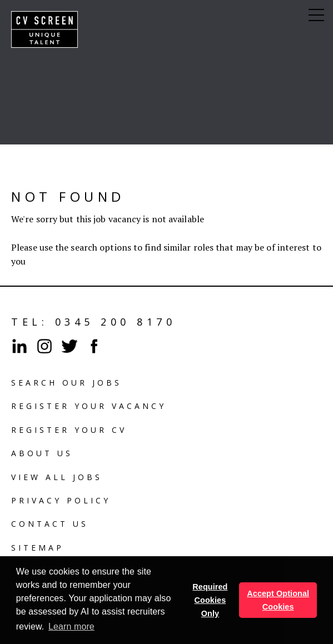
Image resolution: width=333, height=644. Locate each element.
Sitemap (38, 548)
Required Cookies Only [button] (210, 600)
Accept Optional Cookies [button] (278, 600)
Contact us (50, 524)
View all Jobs (57, 477)
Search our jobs (66, 383)
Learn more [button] (71, 626)
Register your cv (69, 430)
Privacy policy (61, 500)
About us (42, 453)
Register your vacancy (89, 406)
